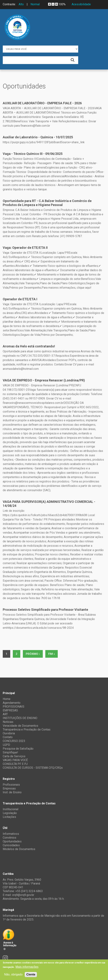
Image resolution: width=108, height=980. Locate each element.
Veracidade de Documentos (20, 726)
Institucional (11, 809)
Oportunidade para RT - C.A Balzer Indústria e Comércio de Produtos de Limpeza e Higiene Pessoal (47, 203)
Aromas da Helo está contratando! (29, 346)
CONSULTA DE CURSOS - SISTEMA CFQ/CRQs (33, 768)
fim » (52, 654)
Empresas (9, 788)
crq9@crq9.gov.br (23, 895)
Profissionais (11, 785)
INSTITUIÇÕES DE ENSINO (20, 718)
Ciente (31, 974)
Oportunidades (12, 841)
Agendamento (12, 703)
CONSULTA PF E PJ (15, 764)
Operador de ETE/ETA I (20, 299)
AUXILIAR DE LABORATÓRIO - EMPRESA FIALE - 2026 (42, 103)
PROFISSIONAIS (14, 707)
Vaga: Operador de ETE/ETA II (25, 248)
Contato (8, 737)
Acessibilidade (81, 4)
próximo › (33, 654)
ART (5, 714)
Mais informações (27, 967)
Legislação (10, 813)
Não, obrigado (13, 974)
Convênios (10, 838)
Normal (35, 4)
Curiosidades (11, 845)
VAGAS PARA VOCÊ (15, 760)
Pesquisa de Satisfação (18, 749)
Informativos (11, 834)
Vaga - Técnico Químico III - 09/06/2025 (33, 154)
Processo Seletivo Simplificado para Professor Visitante (45, 610)
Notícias (8, 722)
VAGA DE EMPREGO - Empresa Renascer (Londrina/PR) (44, 380)
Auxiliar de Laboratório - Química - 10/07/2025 (38, 137)
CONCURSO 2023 (14, 741)
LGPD (6, 745)
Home (7, 699)
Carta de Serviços (14, 756)
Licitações (9, 817)
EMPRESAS (10, 710)
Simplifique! (10, 752)
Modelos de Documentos (19, 849)
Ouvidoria (9, 733)
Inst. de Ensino (12, 792)
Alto (21, 4)
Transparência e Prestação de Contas (27, 729)
